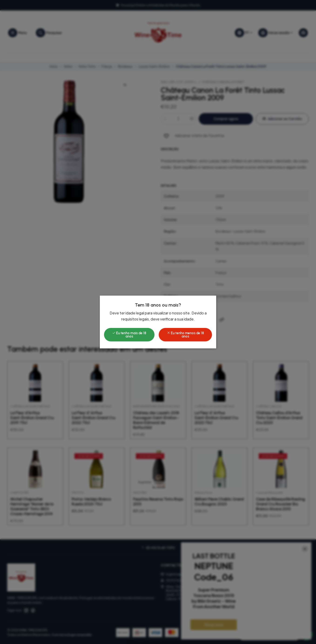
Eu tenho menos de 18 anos (185, 335)
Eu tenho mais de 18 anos (129, 335)
